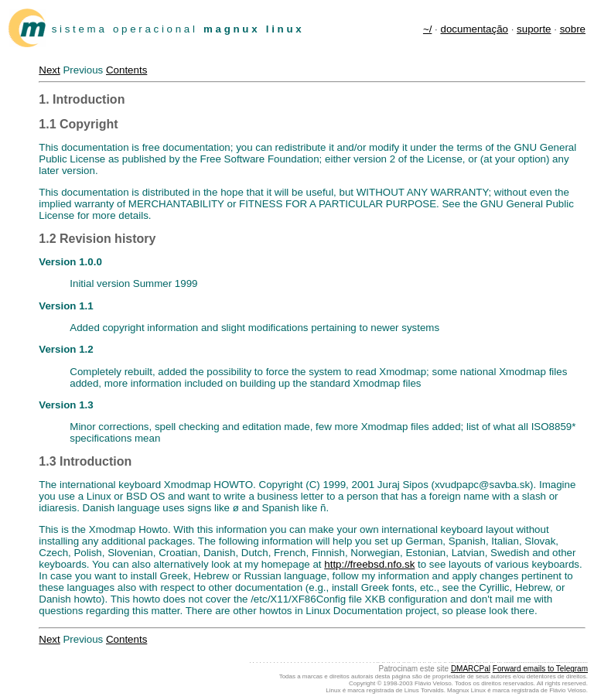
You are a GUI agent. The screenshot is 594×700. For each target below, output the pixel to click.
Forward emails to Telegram (540, 669)
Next (49, 70)
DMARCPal (471, 669)
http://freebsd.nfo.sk (369, 564)
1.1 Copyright (78, 124)
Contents (126, 70)
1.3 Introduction (85, 461)
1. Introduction (82, 99)
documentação (475, 29)
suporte (534, 29)
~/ (428, 29)
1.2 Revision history (97, 239)
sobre (573, 29)
